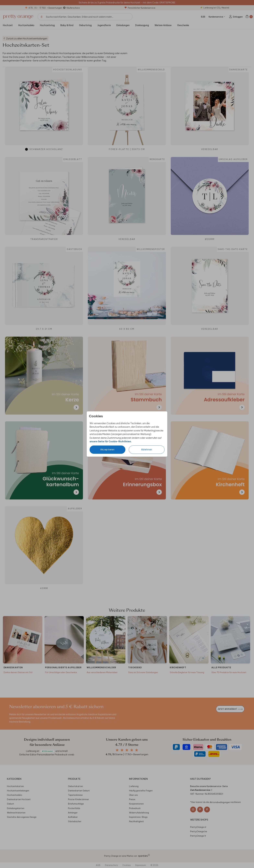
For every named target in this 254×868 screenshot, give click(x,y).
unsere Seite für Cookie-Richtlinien (110, 441)
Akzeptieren (107, 450)
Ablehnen (147, 450)
